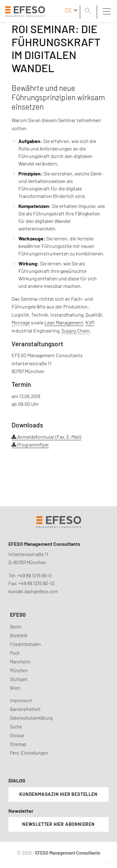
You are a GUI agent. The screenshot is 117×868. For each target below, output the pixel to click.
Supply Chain (76, 330)
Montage (21, 322)
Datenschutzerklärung (31, 718)
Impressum (21, 700)
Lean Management (64, 322)
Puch (15, 653)
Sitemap (18, 744)
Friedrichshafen (25, 644)
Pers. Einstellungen (29, 753)
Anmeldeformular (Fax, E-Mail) (46, 437)
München (19, 671)
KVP (90, 322)
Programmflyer (30, 444)
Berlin (16, 627)
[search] (89, 12)
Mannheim (20, 662)
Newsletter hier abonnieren (58, 824)
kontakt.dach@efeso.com (33, 592)
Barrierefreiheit (25, 709)
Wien (15, 688)
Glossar (17, 735)
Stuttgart (19, 679)
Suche (16, 727)
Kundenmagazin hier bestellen (58, 794)
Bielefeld (19, 636)
